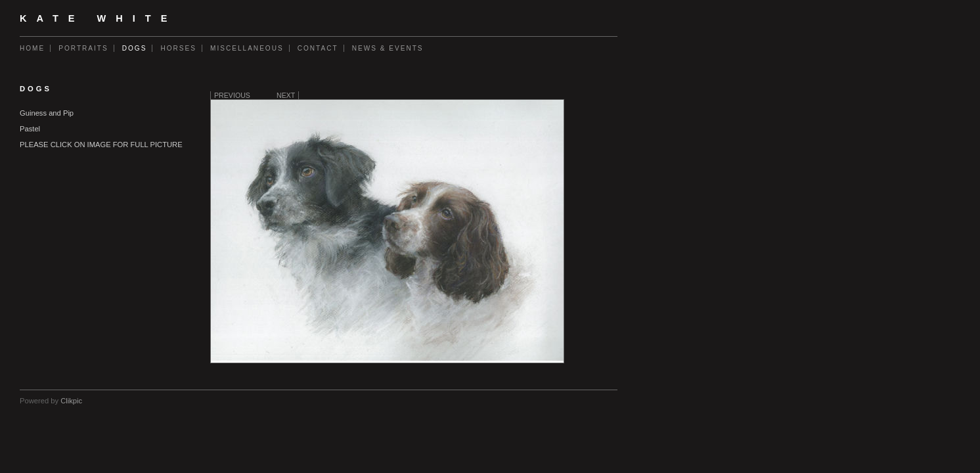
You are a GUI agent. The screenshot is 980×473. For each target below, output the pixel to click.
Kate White (98, 18)
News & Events (388, 48)
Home (32, 48)
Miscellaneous (247, 48)
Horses (178, 48)
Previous (232, 95)
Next (286, 95)
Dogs (135, 48)
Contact (318, 48)
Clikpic (71, 401)
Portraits (83, 48)
